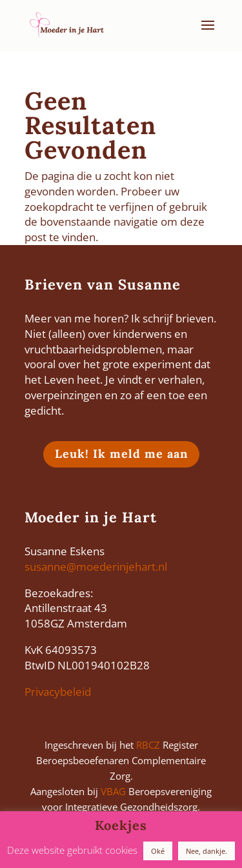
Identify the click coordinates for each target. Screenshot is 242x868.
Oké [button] (158, 851)
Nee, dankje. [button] (207, 851)
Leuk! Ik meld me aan (121, 454)
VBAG (113, 791)
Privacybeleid (58, 692)
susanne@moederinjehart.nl (96, 567)
